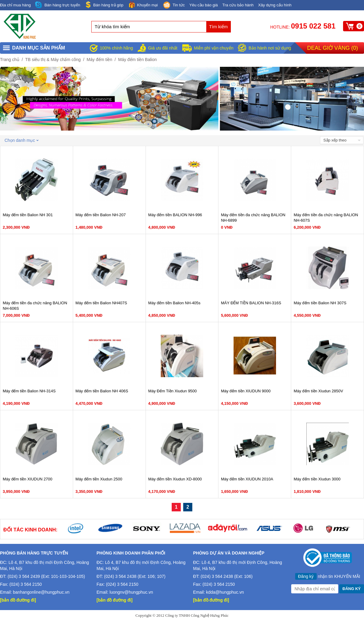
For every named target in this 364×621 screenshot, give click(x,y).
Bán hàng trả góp (104, 5)
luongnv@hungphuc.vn (131, 592)
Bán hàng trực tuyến (58, 5)
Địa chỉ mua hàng (15, 5)
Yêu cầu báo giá (204, 5)
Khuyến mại (143, 5)
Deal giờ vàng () (333, 48)
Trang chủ (10, 60)
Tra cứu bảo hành (238, 5)
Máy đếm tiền (99, 60)
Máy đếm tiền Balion (138, 60)
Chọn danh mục (22, 140)
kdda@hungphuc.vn (225, 592)
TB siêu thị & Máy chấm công (53, 60)
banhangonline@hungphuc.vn (41, 592)
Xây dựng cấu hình (275, 5)
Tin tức (174, 5)
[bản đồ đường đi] (18, 600)
